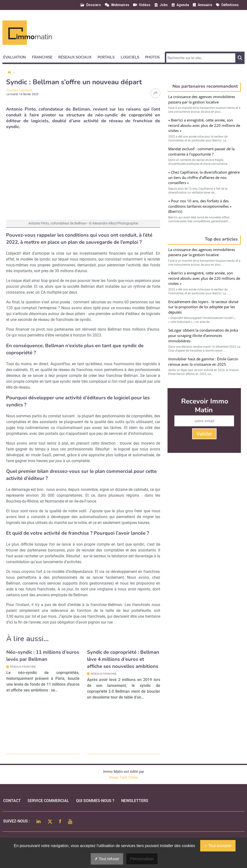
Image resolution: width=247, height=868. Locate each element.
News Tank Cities (123, 777)
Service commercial (48, 801)
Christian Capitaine (19, 90)
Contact (12, 801)
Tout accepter (218, 846)
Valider (204, 434)
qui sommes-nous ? (95, 801)
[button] (17, 56)
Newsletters (135, 801)
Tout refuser (107, 859)
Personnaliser (142, 859)
